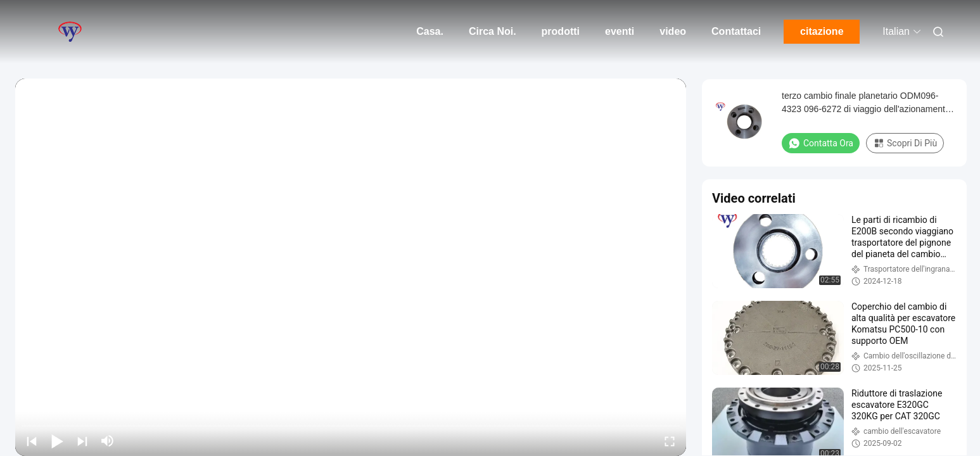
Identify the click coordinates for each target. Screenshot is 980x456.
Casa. (430, 31)
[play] (351, 267)
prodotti (561, 31)
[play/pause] (57, 441)
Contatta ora (821, 143)
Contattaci (736, 31)
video (673, 31)
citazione (822, 31)
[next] (82, 441)
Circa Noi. (493, 31)
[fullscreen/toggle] (670, 441)
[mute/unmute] (108, 441)
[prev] (32, 441)
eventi (620, 31)
